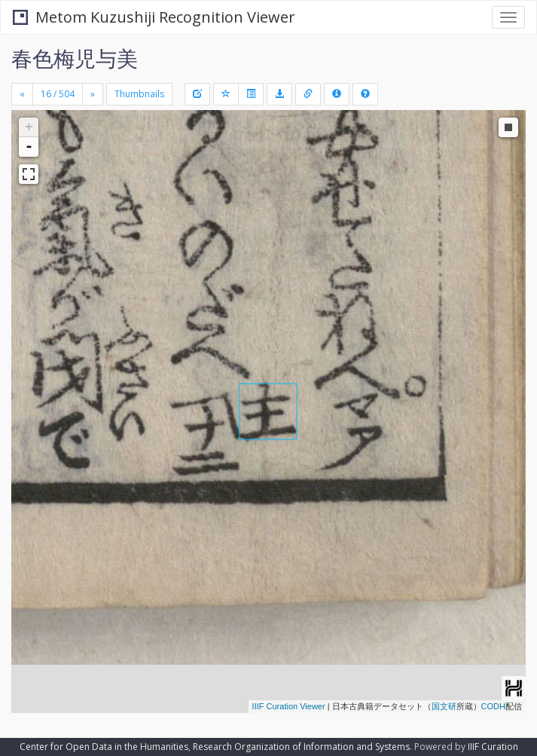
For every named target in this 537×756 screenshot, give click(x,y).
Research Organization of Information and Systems (301, 747)
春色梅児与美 (75, 58)
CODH (493, 706)
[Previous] (22, 94)
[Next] (93, 94)
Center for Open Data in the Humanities (104, 747)
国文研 (444, 706)
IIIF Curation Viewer (289, 706)
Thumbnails (139, 94)
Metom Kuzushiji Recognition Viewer (154, 17)
